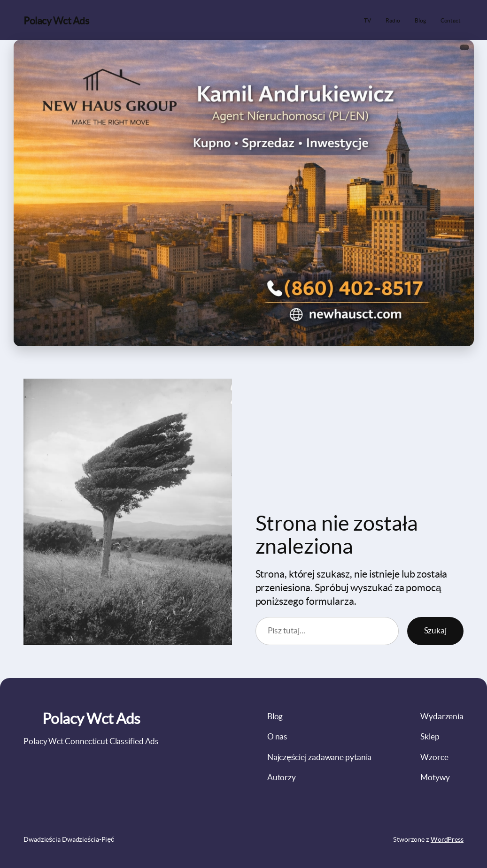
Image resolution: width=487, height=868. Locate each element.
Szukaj (435, 631)
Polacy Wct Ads (56, 21)
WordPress (447, 839)
